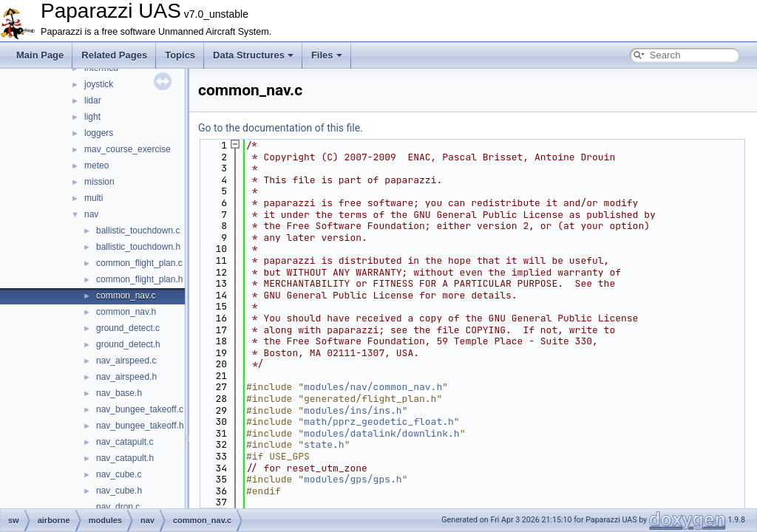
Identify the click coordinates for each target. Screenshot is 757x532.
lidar (93, 100)
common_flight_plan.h (139, 279)
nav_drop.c (118, 507)
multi (94, 198)
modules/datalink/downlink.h (382, 433)
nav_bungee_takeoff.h (140, 426)
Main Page (40, 55)
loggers (99, 133)
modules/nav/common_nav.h (373, 387)
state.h (324, 444)
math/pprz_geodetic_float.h (379, 422)
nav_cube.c (119, 474)
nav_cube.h (119, 491)
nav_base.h (119, 393)
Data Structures (253, 55)
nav (91, 214)
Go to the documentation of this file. (281, 128)
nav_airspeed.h (126, 377)
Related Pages (114, 55)
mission (99, 182)
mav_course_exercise (128, 149)
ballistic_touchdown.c (138, 231)
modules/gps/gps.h (353, 479)
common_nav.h (126, 312)
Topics (180, 55)
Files (327, 55)
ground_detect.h (128, 344)
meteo (96, 166)
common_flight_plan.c (139, 263)
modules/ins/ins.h (353, 410)
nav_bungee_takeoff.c (140, 409)
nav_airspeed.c (126, 361)
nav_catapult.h (125, 458)
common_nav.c (126, 296)
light (92, 117)
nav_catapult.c (125, 442)
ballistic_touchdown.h (138, 247)
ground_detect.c (128, 328)
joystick (99, 84)
